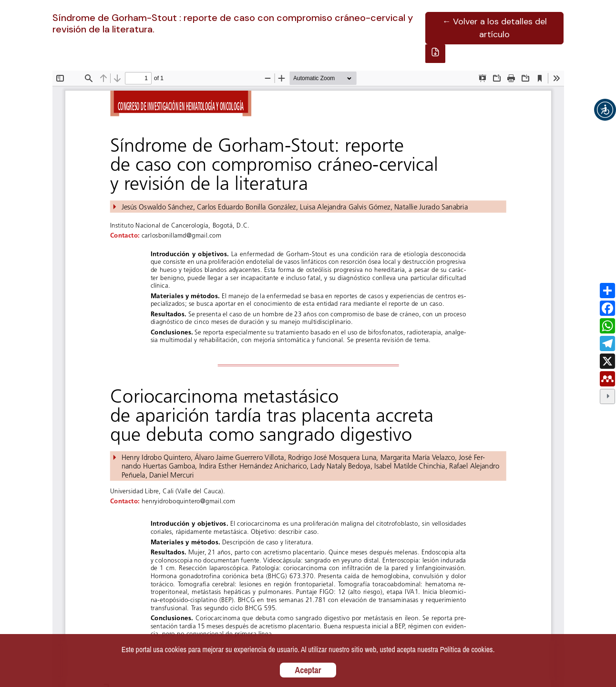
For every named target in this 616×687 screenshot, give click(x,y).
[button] (605, 110)
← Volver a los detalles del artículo (494, 28)
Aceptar (308, 670)
